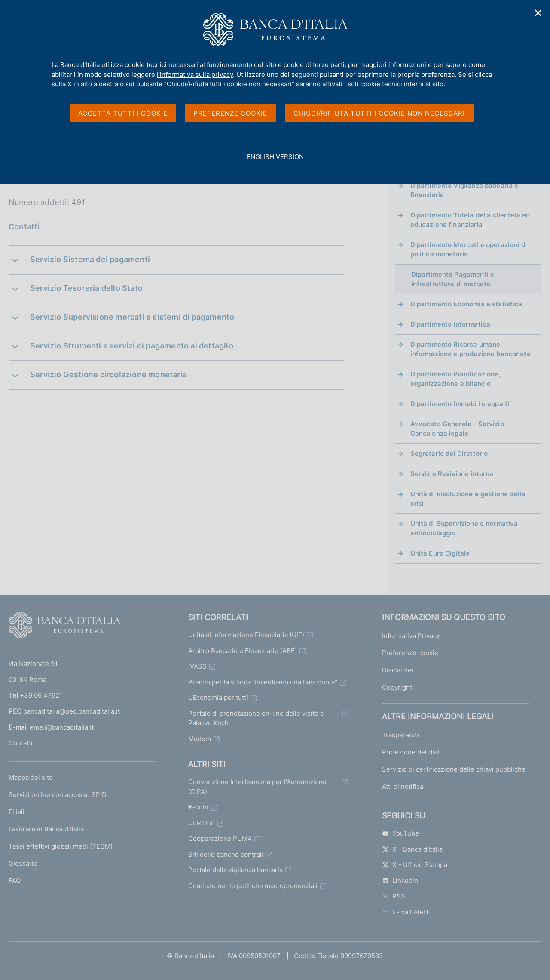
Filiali (17, 812)
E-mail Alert (405, 912)
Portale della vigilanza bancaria (235, 870)
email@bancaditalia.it (62, 727)
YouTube (400, 833)
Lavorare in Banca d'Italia (46, 829)
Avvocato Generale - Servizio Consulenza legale (457, 429)
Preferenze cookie (410, 653)
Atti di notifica (403, 786)
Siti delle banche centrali (226, 854)
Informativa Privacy (411, 636)
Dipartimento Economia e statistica (466, 304)
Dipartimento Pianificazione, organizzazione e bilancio (455, 379)
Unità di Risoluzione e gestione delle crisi (468, 499)
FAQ (15, 881)
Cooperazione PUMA (220, 838)
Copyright (397, 687)
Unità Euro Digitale (440, 553)
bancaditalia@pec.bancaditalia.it (72, 711)
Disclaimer (398, 670)
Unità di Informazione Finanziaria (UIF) (246, 635)
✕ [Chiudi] (538, 13)
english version (275, 161)
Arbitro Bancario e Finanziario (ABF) (243, 651)
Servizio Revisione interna (452, 474)
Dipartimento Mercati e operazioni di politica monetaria (469, 249)
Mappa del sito (31, 777)
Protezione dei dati (411, 752)
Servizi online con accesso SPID (58, 795)
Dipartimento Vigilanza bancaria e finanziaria (464, 190)
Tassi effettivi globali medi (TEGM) (61, 846)
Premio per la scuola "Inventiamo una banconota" (263, 682)
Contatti (24, 227)
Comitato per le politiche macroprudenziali (253, 886)
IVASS (197, 666)
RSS (394, 896)
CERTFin (202, 823)
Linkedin (400, 881)
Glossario (23, 863)
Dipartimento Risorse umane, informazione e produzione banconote (471, 349)
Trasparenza (401, 735)
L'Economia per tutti (218, 698)
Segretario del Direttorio (449, 453)
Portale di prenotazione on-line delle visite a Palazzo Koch (256, 718)
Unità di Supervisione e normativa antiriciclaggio (464, 528)
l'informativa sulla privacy (195, 75)
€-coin (198, 807)
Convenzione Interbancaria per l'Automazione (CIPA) (257, 787)
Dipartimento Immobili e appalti (460, 404)
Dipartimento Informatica (451, 324)
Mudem (200, 739)
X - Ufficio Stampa (415, 865)
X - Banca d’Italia (412, 849)
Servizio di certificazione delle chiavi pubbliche (454, 769)
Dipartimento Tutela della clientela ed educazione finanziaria (470, 220)
